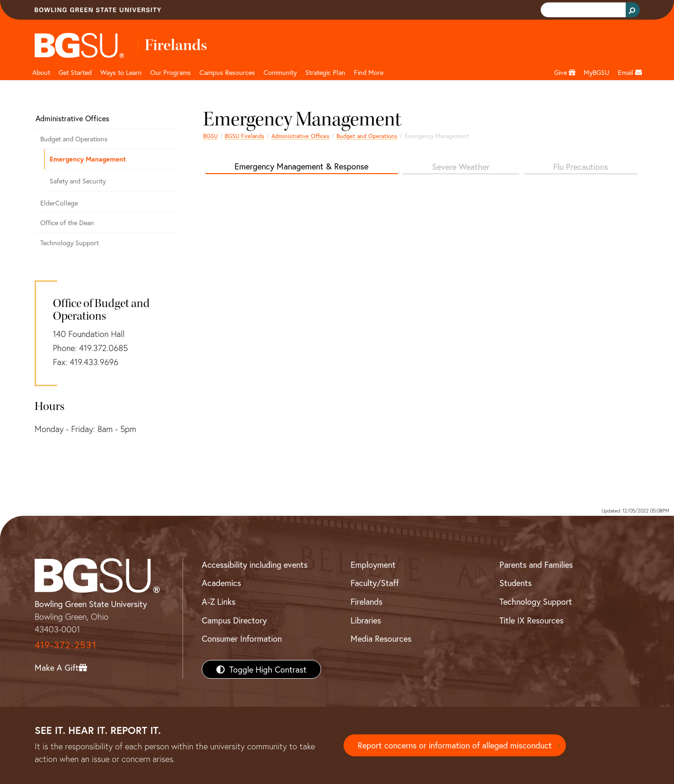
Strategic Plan (325, 72)
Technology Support (70, 243)
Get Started (75, 72)
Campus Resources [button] (227, 72)
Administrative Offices (300, 136)
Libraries (366, 620)
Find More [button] (369, 72)
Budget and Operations (367, 136)
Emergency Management (88, 159)
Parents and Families (536, 564)
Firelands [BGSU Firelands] (366, 601)
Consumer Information (242, 638)
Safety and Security (78, 181)
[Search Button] (633, 10)
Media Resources (381, 638)
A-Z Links (219, 601)
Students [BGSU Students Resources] (516, 583)
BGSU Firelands (245, 136)
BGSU (210, 136)
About (41, 72)
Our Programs (171, 72)
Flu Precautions (581, 167)
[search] (582, 10)
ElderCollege (59, 203)
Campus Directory (234, 620)
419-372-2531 (66, 645)
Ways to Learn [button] (121, 72)
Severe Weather (461, 167)
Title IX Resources (531, 620)
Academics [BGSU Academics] (221, 583)
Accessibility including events (255, 564)
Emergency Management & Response (301, 166)
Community (280, 72)
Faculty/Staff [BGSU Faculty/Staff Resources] (375, 583)
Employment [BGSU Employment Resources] (373, 564)
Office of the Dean (67, 223)
